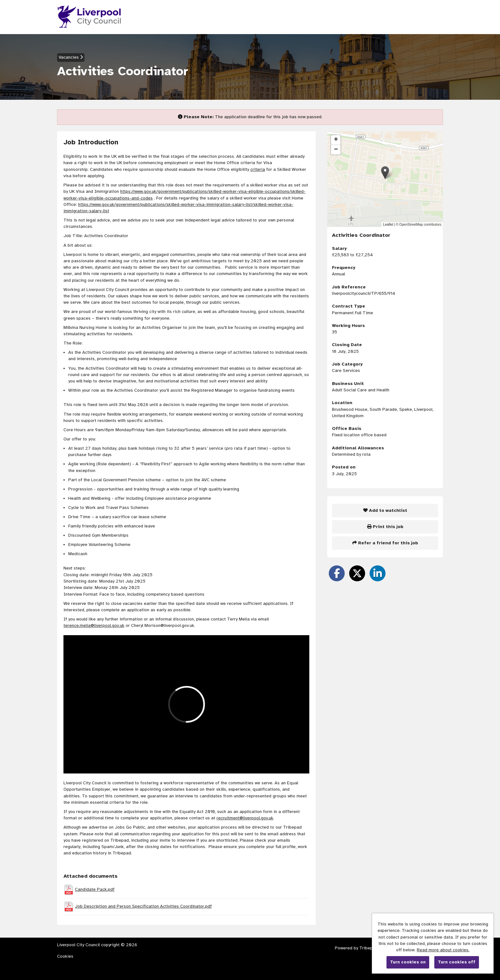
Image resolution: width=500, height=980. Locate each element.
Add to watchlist (385, 510)
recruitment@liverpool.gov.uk (245, 818)
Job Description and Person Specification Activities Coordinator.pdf (143, 906)
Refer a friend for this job (385, 543)
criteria (258, 169)
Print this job (385, 527)
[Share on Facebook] (337, 573)
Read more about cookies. (443, 950)
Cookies (65, 956)
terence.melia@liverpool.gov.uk (94, 625)
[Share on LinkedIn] (378, 573)
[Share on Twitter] (357, 573)
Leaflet (388, 224)
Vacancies (71, 57)
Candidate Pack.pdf (95, 889)
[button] (385, 173)
